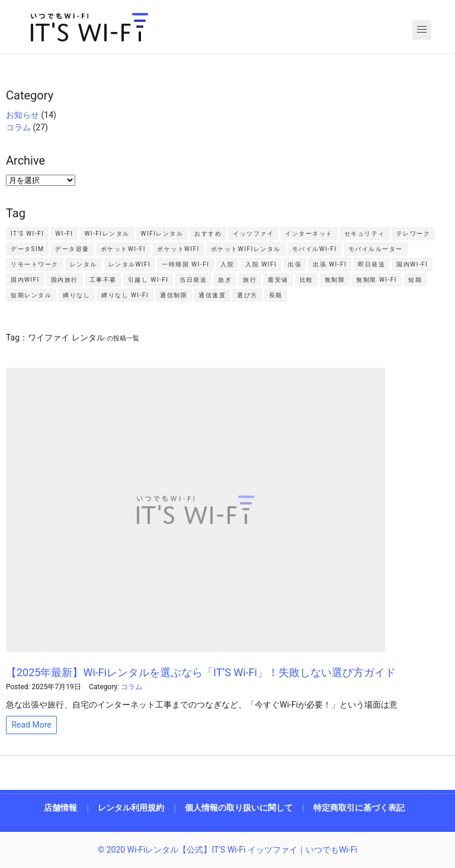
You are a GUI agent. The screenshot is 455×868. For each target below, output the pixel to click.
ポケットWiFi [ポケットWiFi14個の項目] (178, 249)
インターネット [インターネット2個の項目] (309, 234)
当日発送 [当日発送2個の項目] (193, 280)
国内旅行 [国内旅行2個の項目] (65, 280)
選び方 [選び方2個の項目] (247, 295)
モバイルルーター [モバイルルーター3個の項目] (376, 249)
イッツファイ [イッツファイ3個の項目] (253, 234)
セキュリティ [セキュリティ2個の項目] (365, 234)
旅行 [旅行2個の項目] (250, 280)
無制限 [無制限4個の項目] (335, 280)
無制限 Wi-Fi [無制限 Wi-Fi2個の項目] (377, 280)
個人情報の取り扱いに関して (239, 808)
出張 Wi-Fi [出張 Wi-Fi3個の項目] (330, 264)
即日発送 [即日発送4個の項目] (371, 264)
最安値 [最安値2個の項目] (278, 280)
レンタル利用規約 (131, 808)
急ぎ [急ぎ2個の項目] (225, 280)
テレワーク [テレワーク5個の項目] (414, 234)
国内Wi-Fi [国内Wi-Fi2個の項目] (412, 264)
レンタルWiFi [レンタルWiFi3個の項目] (130, 264)
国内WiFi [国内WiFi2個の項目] (25, 280)
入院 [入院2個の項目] (227, 264)
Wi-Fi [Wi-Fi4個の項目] (64, 234)
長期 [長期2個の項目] (276, 295)
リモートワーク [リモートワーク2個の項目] (35, 264)
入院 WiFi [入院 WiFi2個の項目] (261, 264)
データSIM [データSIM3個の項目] (27, 249)
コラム (18, 127)
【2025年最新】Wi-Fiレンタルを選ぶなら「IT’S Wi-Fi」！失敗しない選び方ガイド (201, 672)
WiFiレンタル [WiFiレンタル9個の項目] (162, 234)
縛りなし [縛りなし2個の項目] (76, 295)
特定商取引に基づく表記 (359, 808)
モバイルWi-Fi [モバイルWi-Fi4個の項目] (315, 249)
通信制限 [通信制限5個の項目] (174, 295)
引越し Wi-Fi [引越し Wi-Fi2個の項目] (148, 280)
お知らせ (23, 115)
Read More (31, 725)
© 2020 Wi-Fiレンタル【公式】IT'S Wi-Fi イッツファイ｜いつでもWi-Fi (227, 850)
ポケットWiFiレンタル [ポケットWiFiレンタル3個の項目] (246, 249)
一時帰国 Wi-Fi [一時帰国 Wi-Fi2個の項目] (185, 264)
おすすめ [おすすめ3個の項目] (208, 234)
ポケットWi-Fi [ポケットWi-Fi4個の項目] (123, 249)
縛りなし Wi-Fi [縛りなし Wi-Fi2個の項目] (125, 295)
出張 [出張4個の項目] (295, 264)
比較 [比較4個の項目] (307, 280)
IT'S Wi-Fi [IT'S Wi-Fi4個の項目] (27, 234)
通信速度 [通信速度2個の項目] (212, 295)
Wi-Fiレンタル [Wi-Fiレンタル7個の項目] (107, 234)
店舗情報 (60, 808)
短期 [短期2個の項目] (415, 280)
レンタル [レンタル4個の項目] (84, 264)
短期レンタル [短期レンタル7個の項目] (31, 295)
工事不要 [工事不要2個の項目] (103, 280)
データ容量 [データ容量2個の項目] (72, 249)
